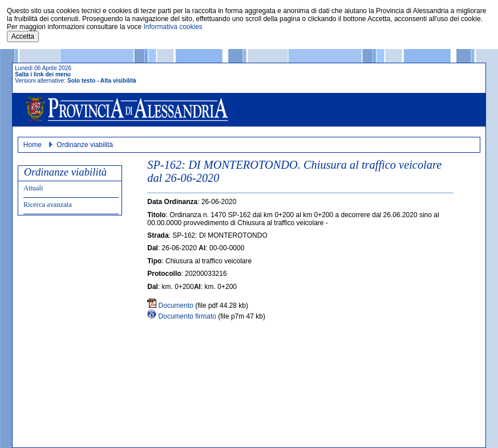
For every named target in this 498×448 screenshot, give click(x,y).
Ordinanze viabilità (85, 145)
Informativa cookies (173, 27)
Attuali (33, 188)
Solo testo (81, 81)
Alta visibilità (118, 81)
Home (33, 145)
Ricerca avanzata (48, 205)
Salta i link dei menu (43, 74)
